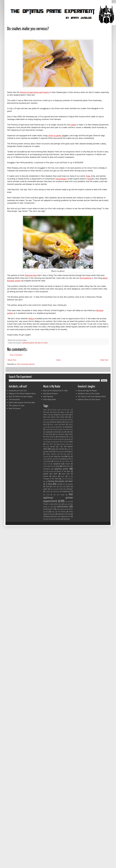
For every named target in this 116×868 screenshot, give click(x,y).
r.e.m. (63, 476)
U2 (47, 512)
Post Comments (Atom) (26, 364)
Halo (71, 442)
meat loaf (47, 464)
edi (70, 437)
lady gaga (67, 454)
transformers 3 (48, 509)
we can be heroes (59, 512)
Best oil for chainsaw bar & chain (55, 390)
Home (58, 360)
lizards (45, 459)
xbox (59, 519)
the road (68, 501)
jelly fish (70, 449)
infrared (62, 449)
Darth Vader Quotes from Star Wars (22, 402)
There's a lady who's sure (52, 504)
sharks (54, 487)
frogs (88, 176)
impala (53, 449)
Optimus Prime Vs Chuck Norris (89, 399)
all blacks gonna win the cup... (60, 410)
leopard (46, 456)
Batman (54, 422)
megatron (57, 464)
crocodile (64, 432)
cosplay (48, 432)
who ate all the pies (49, 519)
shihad (61, 487)
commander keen (67, 429)
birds (45, 424)
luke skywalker (54, 459)
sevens (70, 484)
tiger (66, 504)
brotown (53, 427)
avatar (47, 422)
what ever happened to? (62, 516)
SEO (64, 484)
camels (48, 429)
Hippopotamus (61, 444)
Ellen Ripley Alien (50, 399)
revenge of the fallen (51, 479)
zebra (65, 519)
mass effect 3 (66, 461)
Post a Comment (16, 355)
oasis (58, 466)
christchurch (56, 429)
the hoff (46, 495)
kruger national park (53, 454)
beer (61, 422)
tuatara (58, 509)
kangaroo (70, 451)
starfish (61, 489)
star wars (53, 489)
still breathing (85, 278)
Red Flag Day (48, 396)
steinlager (69, 489)
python (46, 476)
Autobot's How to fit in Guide (89, 393)
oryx (45, 471)
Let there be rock (57, 456)
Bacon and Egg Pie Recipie (87, 390)
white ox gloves (55, 135)
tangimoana (66, 491)
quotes (55, 476)
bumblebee (69, 427)
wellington (47, 516)
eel (44, 439)
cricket (56, 432)
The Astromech (14, 399)
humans (53, 447)
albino (45, 410)
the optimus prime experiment (58, 497)
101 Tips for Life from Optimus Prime (92, 396)
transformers (63, 506)
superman (56, 491)
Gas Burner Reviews (50, 393)
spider (45, 489)
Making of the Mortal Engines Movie (22, 393)
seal (58, 484)
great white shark (61, 442)
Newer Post (12, 360)
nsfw (52, 466)
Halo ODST (50, 444)
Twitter (71, 509)
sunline (48, 491)
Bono (63, 424)
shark (47, 486)
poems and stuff (50, 474)
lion (69, 456)
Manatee (56, 461)
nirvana (46, 466)
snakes (68, 486)
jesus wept (49, 451)
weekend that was (64, 514)
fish (58, 439)
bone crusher (54, 424)
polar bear (66, 474)
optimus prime (61, 469)
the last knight (59, 495)
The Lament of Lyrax (17, 405)
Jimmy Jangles (60, 452)
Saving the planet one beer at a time (35, 343)
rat (69, 476)
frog (63, 439)
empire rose (51, 439)
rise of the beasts (67, 479)
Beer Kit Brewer (15, 408)
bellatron (68, 422)
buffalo (60, 427)
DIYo (57, 434)
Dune (90, 179)
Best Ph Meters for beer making (21, 396)
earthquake (62, 437)
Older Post (104, 360)
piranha (51, 471)
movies (68, 464)
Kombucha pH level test (18, 390)
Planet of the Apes (63, 471)
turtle (65, 509)
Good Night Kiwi (48, 442)
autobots (70, 420)
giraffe (69, 439)
